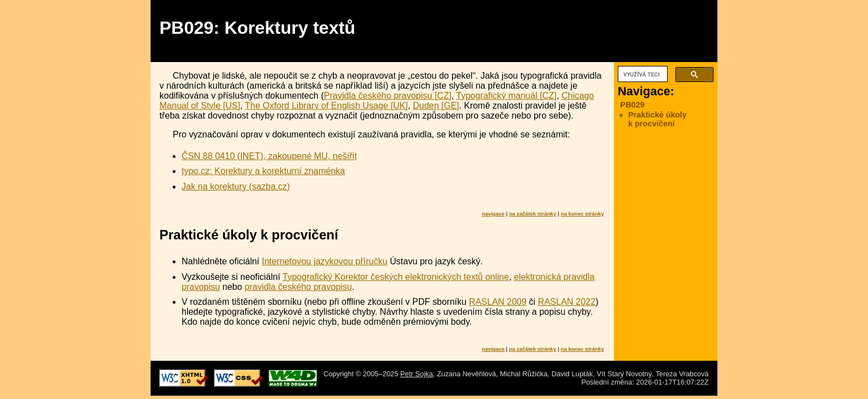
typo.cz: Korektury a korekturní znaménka (263, 171)
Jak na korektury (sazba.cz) (236, 186)
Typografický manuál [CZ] (506, 96)
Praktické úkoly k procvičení (658, 119)
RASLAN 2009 (498, 302)
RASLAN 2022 (567, 302)
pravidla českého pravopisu (298, 287)
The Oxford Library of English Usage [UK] (326, 106)
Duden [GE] (436, 106)
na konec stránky (582, 214)
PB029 (632, 105)
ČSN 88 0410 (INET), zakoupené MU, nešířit (269, 156)
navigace (493, 214)
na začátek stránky (532, 214)
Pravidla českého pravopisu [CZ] (387, 96)
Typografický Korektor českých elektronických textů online (396, 277)
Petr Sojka (417, 374)
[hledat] (642, 74)
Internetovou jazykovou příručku (325, 261)
